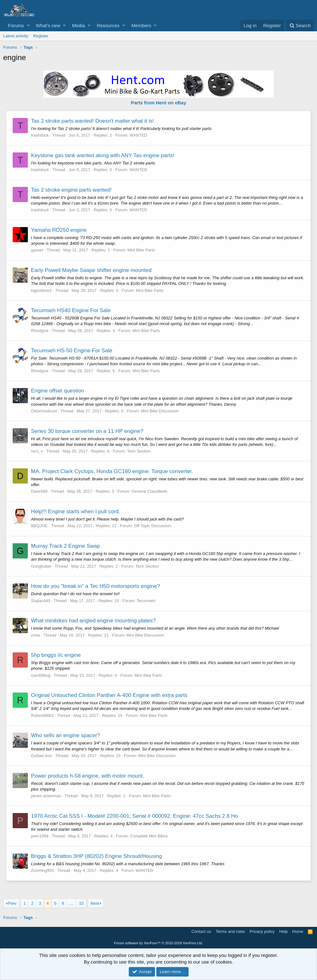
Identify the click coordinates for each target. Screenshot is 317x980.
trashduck (40, 135)
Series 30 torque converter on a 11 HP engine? (87, 431)
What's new (48, 25)
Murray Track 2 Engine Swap (66, 546)
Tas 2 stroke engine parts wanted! (71, 190)
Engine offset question (58, 391)
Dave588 (40, 491)
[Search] (300, 25)
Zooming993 (43, 870)
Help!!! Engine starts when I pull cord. (76, 512)
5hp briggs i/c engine (56, 655)
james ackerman (46, 796)
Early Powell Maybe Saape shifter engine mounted (92, 270)
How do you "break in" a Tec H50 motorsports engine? (96, 586)
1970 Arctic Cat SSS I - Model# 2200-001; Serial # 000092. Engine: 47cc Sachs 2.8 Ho (135, 816)
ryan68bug (41, 675)
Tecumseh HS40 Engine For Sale (71, 310)
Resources (108, 25)
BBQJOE (40, 526)
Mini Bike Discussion (160, 411)
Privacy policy (262, 931)
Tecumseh (146, 601)
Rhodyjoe (40, 331)
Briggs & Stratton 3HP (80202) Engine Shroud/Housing (97, 856)
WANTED (139, 135)
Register (41, 36)
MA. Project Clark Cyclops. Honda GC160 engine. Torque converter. (112, 471)
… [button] (72, 903)
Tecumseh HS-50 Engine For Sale (72, 351)
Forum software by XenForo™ (159, 943)
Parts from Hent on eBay (158, 103)
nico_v (37, 451)
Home (298, 931)
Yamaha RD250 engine (59, 230)
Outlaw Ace (42, 756)
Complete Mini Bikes (149, 836)
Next (95, 903)
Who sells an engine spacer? (66, 735)
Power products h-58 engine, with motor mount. (88, 776)
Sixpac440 (41, 601)
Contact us (201, 931)
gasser (37, 250)
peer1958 (40, 836)
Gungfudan (41, 566)
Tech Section (139, 451)
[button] (28, 25)
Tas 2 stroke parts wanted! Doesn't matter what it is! (93, 121)
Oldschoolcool (44, 411)
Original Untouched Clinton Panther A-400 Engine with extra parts (109, 695)
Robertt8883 (43, 715)
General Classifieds (150, 491)
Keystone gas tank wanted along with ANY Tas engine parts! (103, 155)
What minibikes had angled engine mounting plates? (94, 621)
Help (284, 931)
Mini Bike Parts (142, 250)
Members (141, 25)
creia (36, 635)
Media (79, 25)
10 (81, 903)
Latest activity (16, 36)
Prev (12, 903)
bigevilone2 (42, 290)
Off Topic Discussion (153, 526)
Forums (16, 25)
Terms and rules (230, 931)
